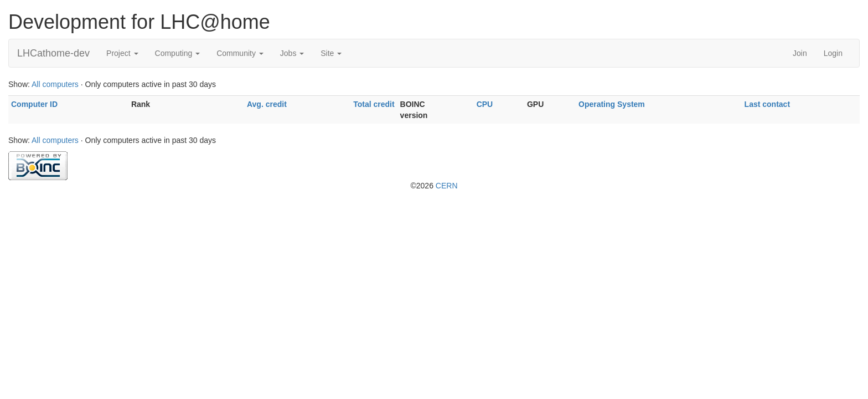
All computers (55, 84)
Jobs (292, 53)
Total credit (374, 104)
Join (800, 53)
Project (122, 53)
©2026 (434, 186)
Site (331, 53)
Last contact (767, 104)
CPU (485, 104)
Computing (178, 53)
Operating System (612, 104)
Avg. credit (267, 104)
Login (833, 53)
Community (240, 53)
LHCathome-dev (53, 53)
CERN (447, 186)
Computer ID (34, 104)
